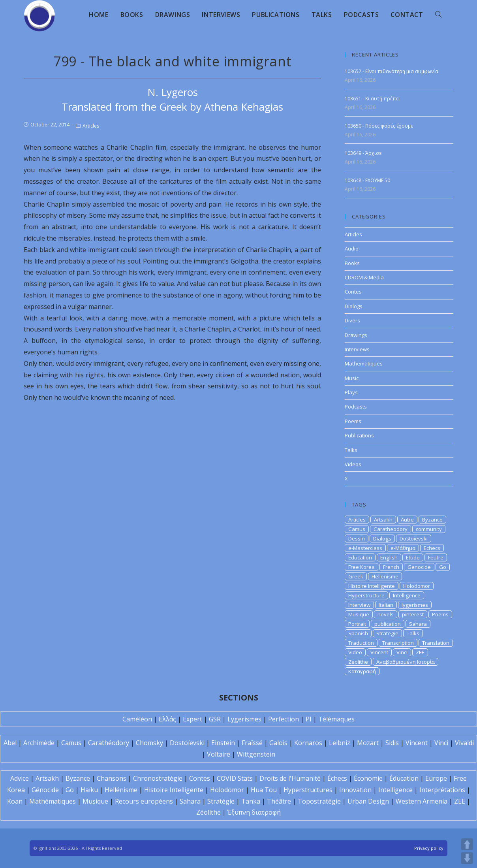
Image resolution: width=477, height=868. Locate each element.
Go (443, 567)
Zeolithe (358, 662)
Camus (357, 529)
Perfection (284, 719)
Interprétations (442, 790)
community (429, 529)
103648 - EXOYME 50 (367, 180)
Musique (359, 614)
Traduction (361, 643)
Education (360, 557)
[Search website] (438, 15)
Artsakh (383, 520)
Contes (353, 292)
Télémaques (336, 719)
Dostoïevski (187, 743)
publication (388, 624)
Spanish (358, 633)
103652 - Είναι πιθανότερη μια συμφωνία (392, 71)
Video (355, 652)
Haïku (89, 790)
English (389, 557)
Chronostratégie (158, 778)
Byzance (432, 520)
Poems (353, 421)
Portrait (357, 624)
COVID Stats (235, 778)
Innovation (355, 790)
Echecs (432, 548)
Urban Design (368, 801)
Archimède (39, 743)
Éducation (404, 778)
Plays (351, 392)
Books (352, 263)
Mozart (368, 743)
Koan (15, 801)
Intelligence (407, 595)
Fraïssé (252, 743)
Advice (20, 778)
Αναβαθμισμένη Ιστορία (406, 662)
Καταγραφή (362, 671)
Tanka (251, 801)
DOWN (467, 858)
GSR (215, 719)
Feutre (436, 557)
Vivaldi (464, 743)
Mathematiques (364, 363)
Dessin (357, 538)
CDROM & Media (364, 277)
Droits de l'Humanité (290, 778)
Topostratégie (319, 801)
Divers (352, 320)
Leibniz (340, 743)
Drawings (356, 335)
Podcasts (356, 407)
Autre (407, 520)
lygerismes (415, 605)
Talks (351, 450)
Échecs (337, 778)
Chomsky (149, 743)
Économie (368, 778)
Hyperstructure (366, 595)
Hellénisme (121, 790)
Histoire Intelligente (372, 586)
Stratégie (221, 801)
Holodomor (417, 586)
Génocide (45, 790)
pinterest (413, 614)
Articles (91, 126)
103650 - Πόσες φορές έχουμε (379, 126)
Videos (353, 464)
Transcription (398, 643)
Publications (359, 435)
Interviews (357, 349)
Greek (356, 576)
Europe (436, 778)
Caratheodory (391, 529)
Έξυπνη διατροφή (254, 812)
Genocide (419, 567)
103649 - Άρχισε (363, 153)
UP (467, 844)
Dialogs (354, 306)
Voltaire (219, 754)
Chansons (112, 778)
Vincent (379, 652)
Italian (386, 605)
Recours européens (144, 801)
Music (352, 378)
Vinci (402, 652)
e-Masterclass (365, 548)
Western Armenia (422, 801)
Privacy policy (429, 848)
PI (309, 719)
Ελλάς (167, 719)
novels (386, 614)
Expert (192, 719)
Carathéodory (109, 743)
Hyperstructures (308, 790)
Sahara (418, 624)
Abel (10, 743)
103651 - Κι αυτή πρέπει (372, 99)
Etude (413, 557)
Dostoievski (414, 538)
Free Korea (362, 567)
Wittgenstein (256, 754)
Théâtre (279, 801)
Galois (278, 743)
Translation (436, 643)
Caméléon (137, 719)
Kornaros (308, 743)
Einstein (223, 743)
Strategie (387, 633)
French (391, 567)
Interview (359, 605)
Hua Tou (264, 790)
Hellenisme (385, 576)
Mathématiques (53, 801)
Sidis (392, 743)
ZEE (420, 652)
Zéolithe (208, 812)
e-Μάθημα (403, 548)
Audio (352, 249)
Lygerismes (244, 719)
